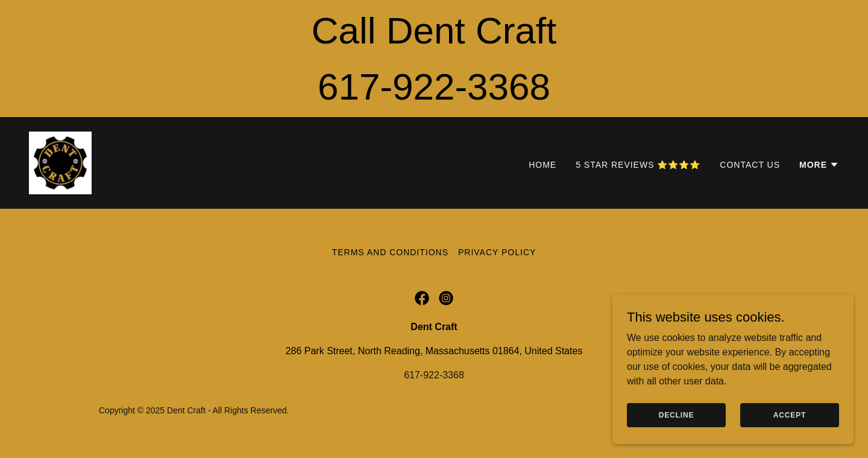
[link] (60, 162)
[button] (819, 165)
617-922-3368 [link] (434, 375)
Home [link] (542, 165)
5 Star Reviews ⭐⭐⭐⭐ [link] (638, 165)
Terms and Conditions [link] (390, 252)
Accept (790, 415)
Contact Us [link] (750, 165)
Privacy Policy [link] (497, 252)
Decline (677, 415)
